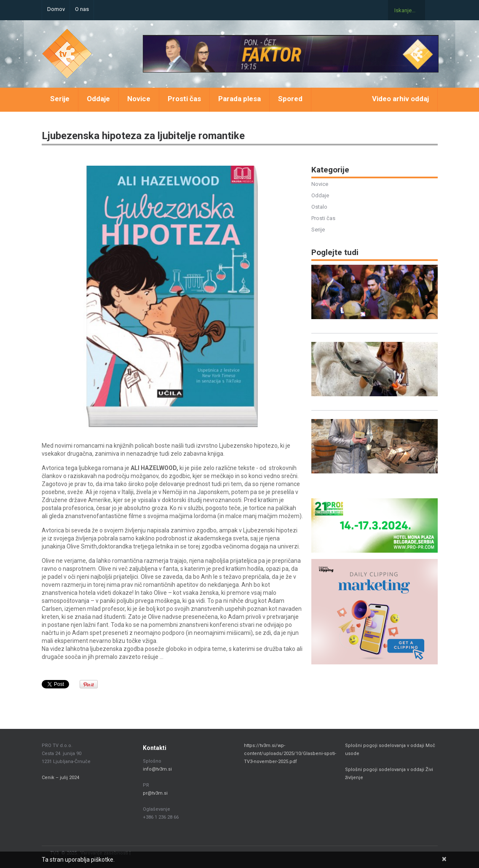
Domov (56, 9)
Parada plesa (239, 99)
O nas (82, 9)
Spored (290, 99)
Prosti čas (184, 99)
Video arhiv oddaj (400, 99)
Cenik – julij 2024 (60, 778)
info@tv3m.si (157, 769)
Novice (139, 99)
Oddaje (98, 99)
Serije (60, 99)
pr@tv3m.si (155, 793)
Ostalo (319, 207)
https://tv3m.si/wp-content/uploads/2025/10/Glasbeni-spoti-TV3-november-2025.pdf (290, 754)
